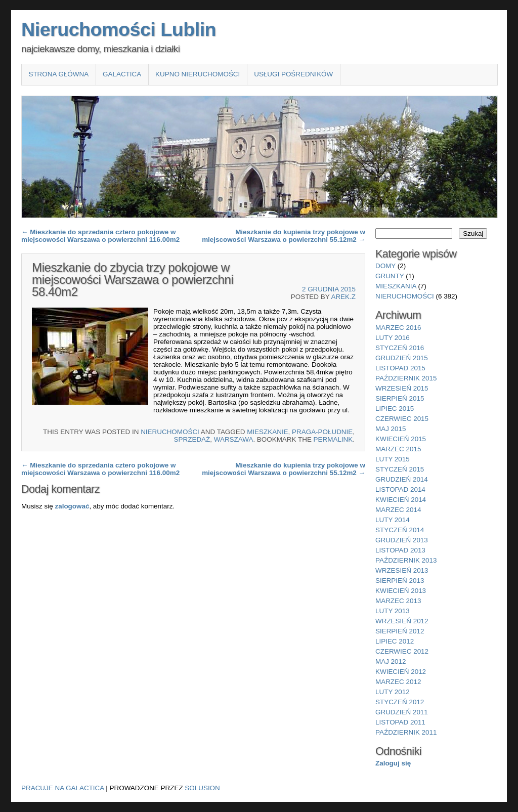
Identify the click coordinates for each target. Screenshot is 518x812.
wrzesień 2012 (402, 621)
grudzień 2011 (402, 712)
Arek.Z (343, 297)
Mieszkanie (267, 432)
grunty (390, 276)
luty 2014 (393, 520)
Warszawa (234, 439)
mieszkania (396, 286)
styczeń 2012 (400, 702)
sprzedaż (192, 439)
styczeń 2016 (400, 348)
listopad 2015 (400, 368)
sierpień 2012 (400, 631)
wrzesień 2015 (402, 388)
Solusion (202, 788)
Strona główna (58, 74)
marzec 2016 (398, 328)
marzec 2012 (398, 682)
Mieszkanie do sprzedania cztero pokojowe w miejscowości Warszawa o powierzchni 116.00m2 (100, 236)
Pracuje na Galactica (63, 788)
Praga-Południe (322, 432)
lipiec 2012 (395, 641)
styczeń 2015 (400, 469)
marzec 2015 (398, 449)
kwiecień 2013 (401, 591)
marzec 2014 (398, 510)
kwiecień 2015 (401, 439)
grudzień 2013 (402, 540)
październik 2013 (406, 560)
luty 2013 (393, 611)
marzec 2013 (398, 601)
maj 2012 (391, 661)
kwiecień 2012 (401, 672)
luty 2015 (393, 459)
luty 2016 (393, 338)
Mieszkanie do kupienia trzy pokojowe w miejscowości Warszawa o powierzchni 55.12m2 (284, 236)
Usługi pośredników (293, 74)
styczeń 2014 (400, 530)
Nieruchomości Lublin (119, 29)
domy (385, 266)
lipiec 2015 (395, 409)
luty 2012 (393, 692)
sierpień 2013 (400, 581)
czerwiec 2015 (402, 419)
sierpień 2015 (400, 398)
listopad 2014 (400, 489)
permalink (333, 439)
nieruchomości (170, 432)
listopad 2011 (400, 722)
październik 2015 (406, 378)
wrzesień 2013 (402, 570)
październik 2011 (406, 732)
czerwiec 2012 (402, 651)
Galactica (122, 74)
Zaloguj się (393, 763)
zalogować (72, 506)
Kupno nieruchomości (198, 74)
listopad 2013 (400, 550)
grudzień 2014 (402, 479)
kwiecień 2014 (401, 500)
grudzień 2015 (402, 358)
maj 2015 (391, 429)
